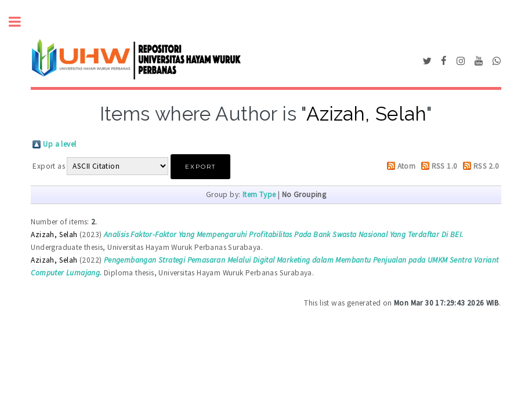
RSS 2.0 (486, 166)
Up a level (59, 144)
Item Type (259, 195)
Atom (407, 166)
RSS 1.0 (445, 166)
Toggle (21, 22)
